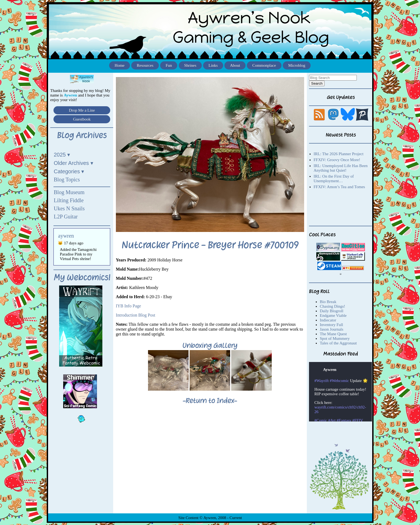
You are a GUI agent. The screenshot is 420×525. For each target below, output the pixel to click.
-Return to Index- (210, 401)
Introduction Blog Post (136, 315)
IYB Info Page (128, 306)
